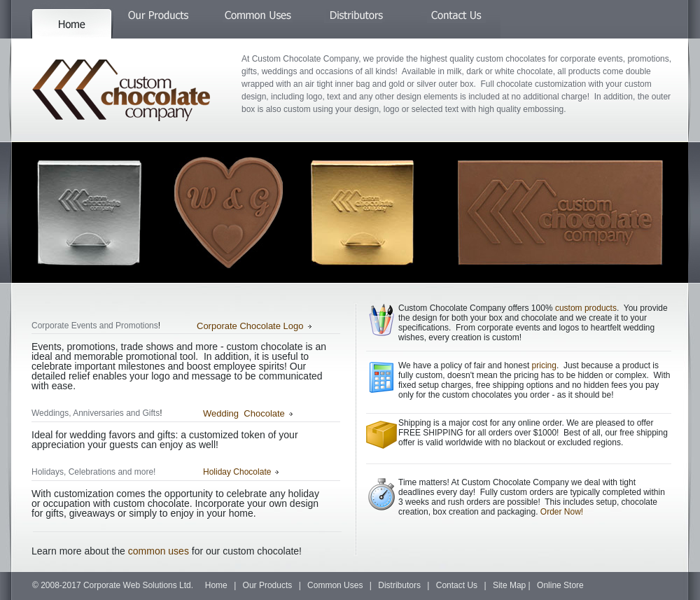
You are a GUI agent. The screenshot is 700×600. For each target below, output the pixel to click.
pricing (544, 365)
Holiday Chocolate (237, 472)
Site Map (509, 585)
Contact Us (457, 585)
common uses (159, 551)
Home (216, 585)
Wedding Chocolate (244, 413)
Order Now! (562, 512)
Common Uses (335, 585)
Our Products (268, 585)
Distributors (399, 585)
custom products (586, 308)
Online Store (560, 585)
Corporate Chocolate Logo (250, 326)
